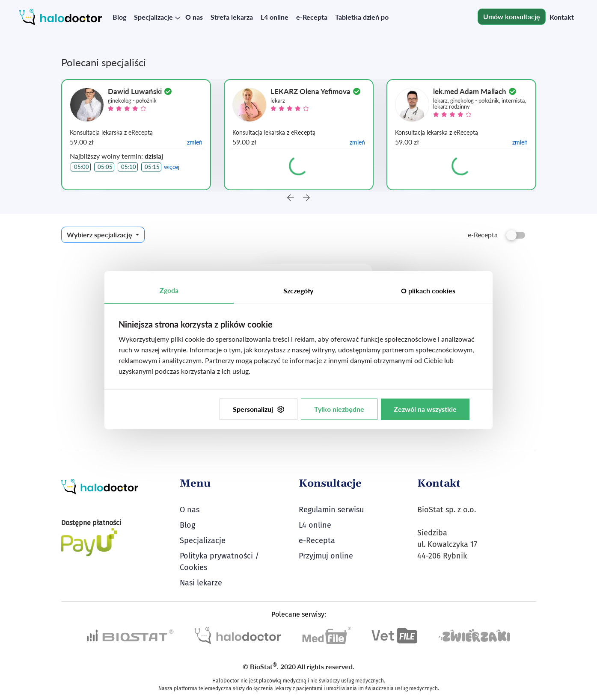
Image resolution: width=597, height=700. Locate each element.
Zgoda (169, 290)
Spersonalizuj (258, 409)
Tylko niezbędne (339, 409)
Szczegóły (298, 291)
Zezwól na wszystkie (425, 409)
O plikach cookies (428, 291)
